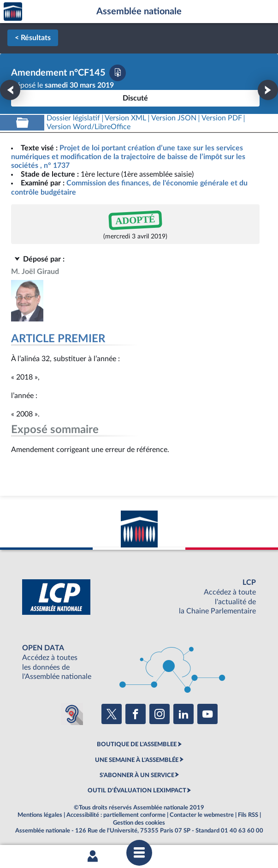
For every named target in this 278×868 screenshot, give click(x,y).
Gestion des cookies (139, 823)
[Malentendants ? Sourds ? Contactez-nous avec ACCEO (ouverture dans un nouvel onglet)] (72, 714)
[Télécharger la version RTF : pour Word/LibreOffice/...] (89, 127)
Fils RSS (248, 815)
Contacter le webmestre (202, 815)
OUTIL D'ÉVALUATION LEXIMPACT (137, 791)
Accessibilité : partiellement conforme (116, 815)
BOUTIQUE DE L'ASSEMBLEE (137, 744)
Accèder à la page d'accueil (13, 12)
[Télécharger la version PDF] (118, 73)
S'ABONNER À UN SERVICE (137, 775)
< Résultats (33, 38)
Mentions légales (40, 815)
